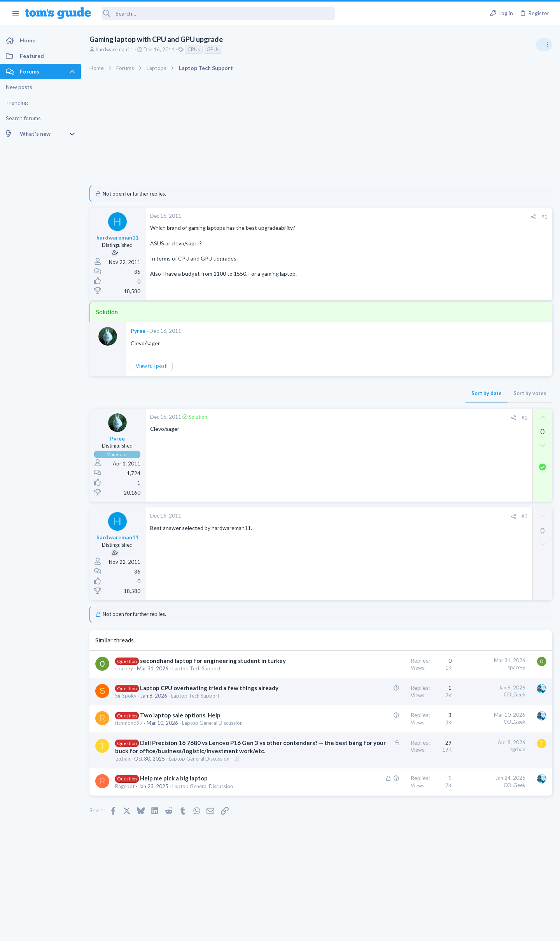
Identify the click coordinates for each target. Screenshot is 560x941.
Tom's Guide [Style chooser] (497, 876)
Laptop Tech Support (196, 677)
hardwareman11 (115, 49)
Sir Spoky (126, 712)
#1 (420, 217)
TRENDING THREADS (462, 423)
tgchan (123, 783)
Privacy (300, 930)
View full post (151, 366)
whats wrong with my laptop (496, 477)
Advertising (196, 930)
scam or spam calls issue (491, 439)
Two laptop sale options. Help (180, 731)
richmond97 (129, 739)
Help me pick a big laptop (174, 803)
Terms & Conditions (354, 930)
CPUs (194, 49)
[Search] (218, 13)
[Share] (409, 217)
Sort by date (362, 393)
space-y (124, 677)
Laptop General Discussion (212, 739)
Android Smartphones (475, 461)
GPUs (213, 49)
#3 (400, 516)
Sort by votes (405, 393)
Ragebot (125, 811)
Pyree (138, 331)
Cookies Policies (251, 930)
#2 (400, 418)
